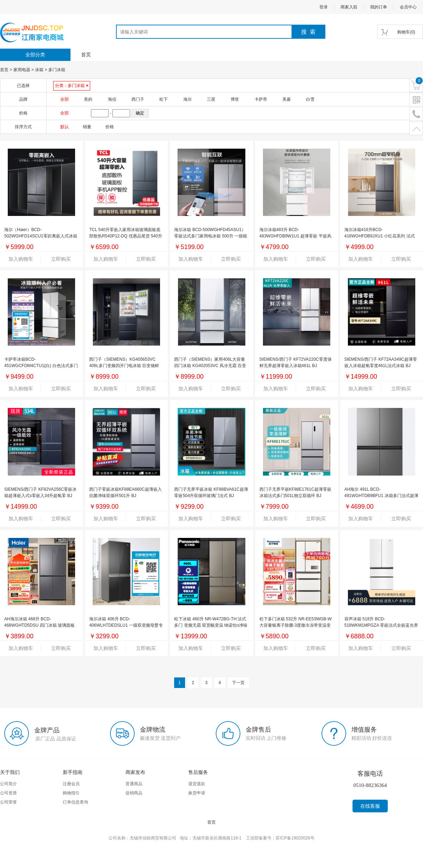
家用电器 (22, 70)
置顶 (416, 129)
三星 (211, 99)
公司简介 (8, 784)
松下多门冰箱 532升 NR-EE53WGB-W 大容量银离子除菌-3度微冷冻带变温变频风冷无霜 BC (296, 625)
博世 (235, 99)
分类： (72, 86)
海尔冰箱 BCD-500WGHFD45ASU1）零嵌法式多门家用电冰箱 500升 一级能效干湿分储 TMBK (211, 236)
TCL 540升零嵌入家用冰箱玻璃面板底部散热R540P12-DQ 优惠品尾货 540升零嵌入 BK (126, 236)
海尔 (188, 99)
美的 (88, 99)
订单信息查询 (75, 802)
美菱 (287, 99)
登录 (324, 7)
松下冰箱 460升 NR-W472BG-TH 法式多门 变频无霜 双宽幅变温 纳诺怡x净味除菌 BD (211, 625)
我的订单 (379, 7)
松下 (164, 99)
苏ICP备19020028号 (295, 838)
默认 (65, 127)
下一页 (238, 683)
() (406, 32)
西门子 (138, 99)
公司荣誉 (8, 802)
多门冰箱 (57, 70)
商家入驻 (349, 7)
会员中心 (408, 7)
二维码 (416, 100)
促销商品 (134, 793)
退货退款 (197, 784)
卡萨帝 (261, 99)
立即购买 (61, 259)
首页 (86, 55)
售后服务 (198, 772)
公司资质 (8, 793)
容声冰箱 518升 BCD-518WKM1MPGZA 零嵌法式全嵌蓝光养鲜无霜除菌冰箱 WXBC (381, 625)
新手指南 (73, 772)
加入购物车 (21, 259)
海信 (112, 99)
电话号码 (416, 114)
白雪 (310, 99)
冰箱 (39, 70)
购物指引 (71, 793)
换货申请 (197, 793)
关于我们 (10, 772)
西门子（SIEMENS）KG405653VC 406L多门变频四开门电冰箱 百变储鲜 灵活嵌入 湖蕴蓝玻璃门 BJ (124, 366)
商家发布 (135, 772)
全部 (65, 99)
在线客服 (370, 806)
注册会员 (71, 784)
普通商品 (134, 784)
